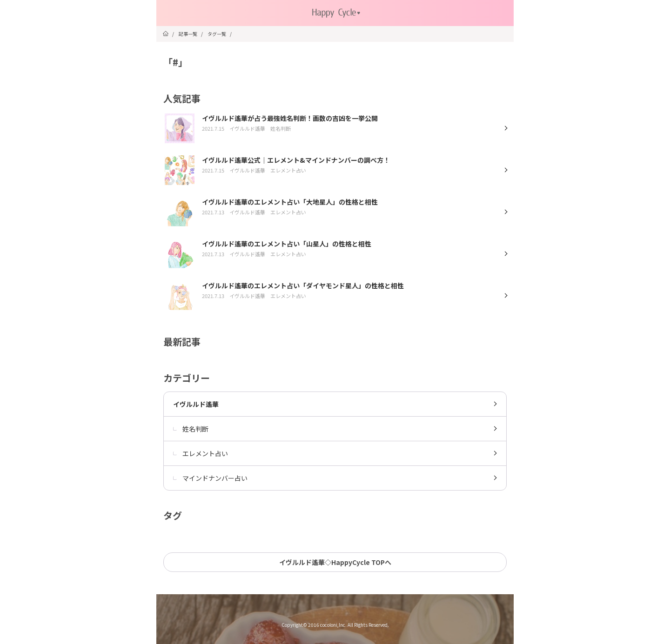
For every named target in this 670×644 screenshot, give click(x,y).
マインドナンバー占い (210, 478)
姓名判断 (191, 429)
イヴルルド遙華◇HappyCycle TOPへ (335, 562)
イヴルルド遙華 (196, 404)
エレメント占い (201, 453)
